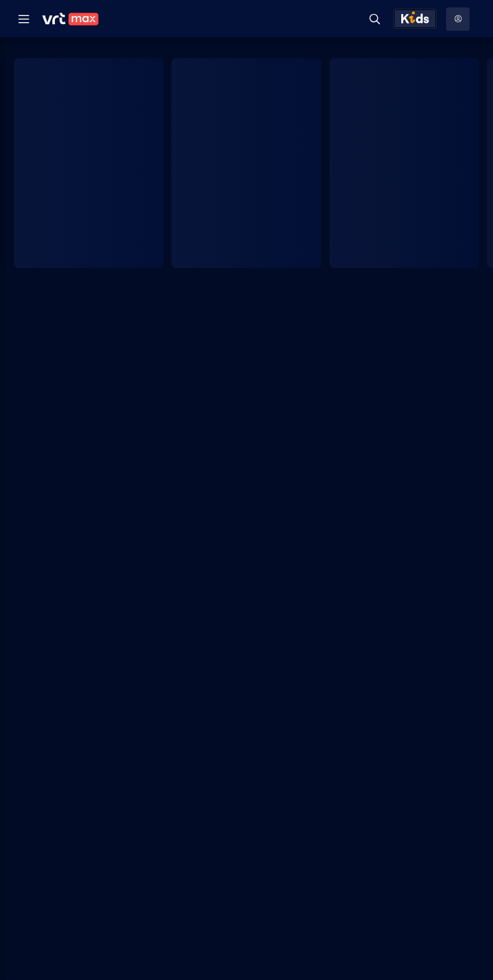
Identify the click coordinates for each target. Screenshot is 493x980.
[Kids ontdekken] (415, 19)
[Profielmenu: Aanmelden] (458, 19)
